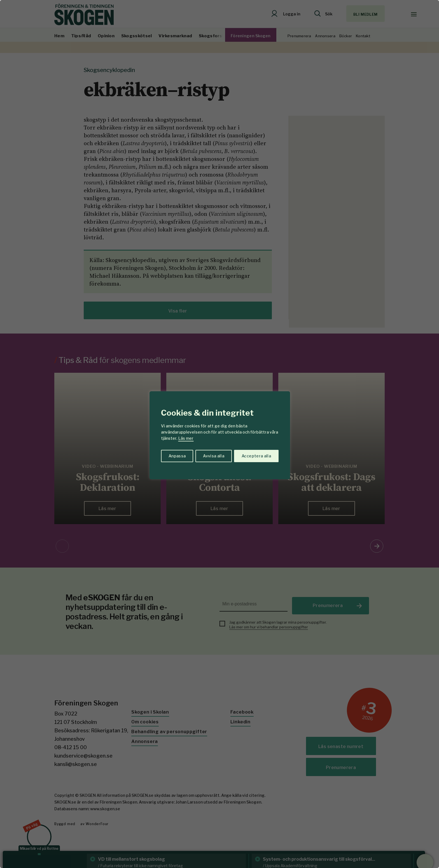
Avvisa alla (214, 456)
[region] (219, 434)
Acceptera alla (256, 456)
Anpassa (177, 456)
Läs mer (186, 438)
